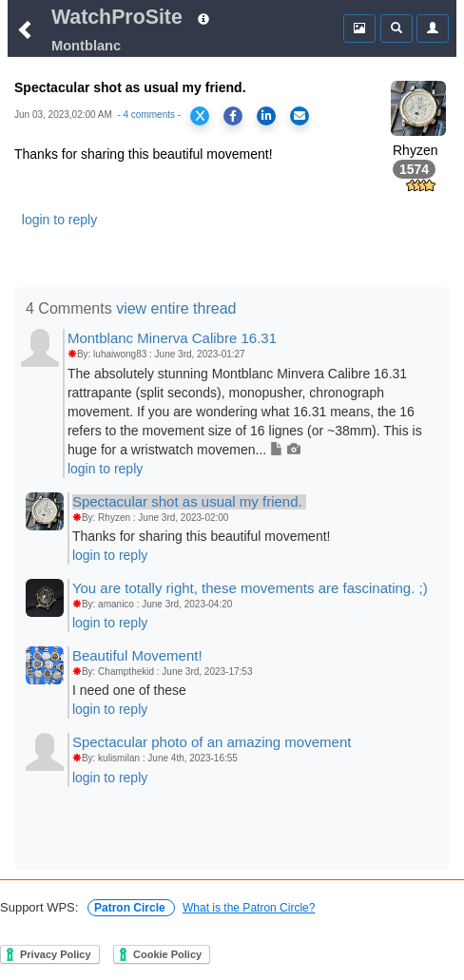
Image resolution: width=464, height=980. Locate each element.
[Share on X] (200, 116)
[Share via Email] (300, 116)
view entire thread (176, 308)
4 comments (149, 115)
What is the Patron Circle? (249, 908)
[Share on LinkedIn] (266, 116)
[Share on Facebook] (233, 116)
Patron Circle (131, 908)
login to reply (59, 220)
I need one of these (129, 690)
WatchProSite (117, 17)
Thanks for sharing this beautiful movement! (202, 536)
